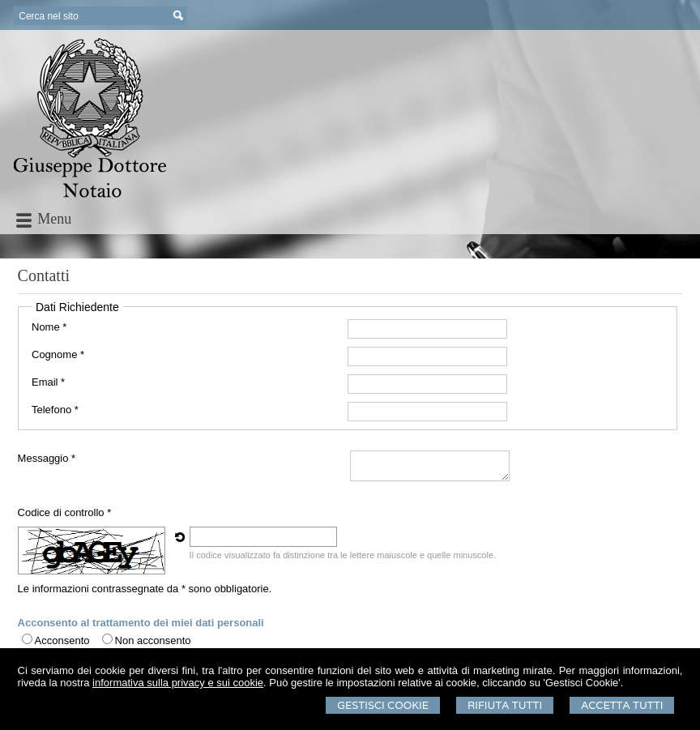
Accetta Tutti (622, 705)
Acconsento (62, 640)
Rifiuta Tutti (505, 705)
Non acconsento (153, 640)
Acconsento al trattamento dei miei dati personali (141, 623)
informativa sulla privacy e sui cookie (178, 683)
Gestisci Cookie (383, 705)
